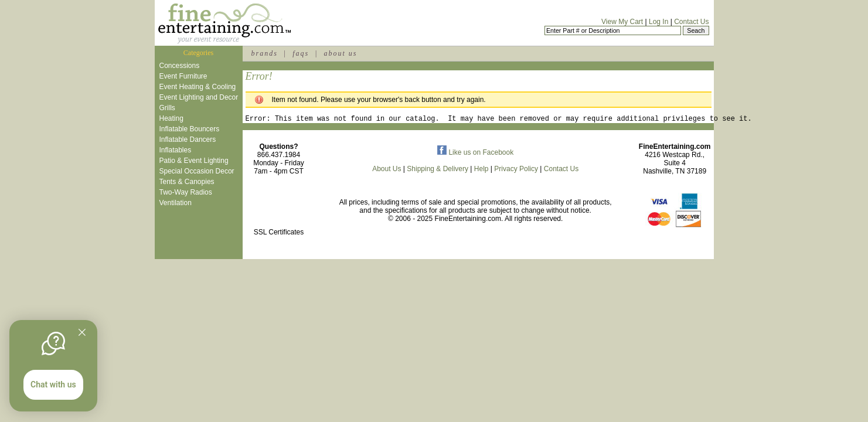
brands (265, 53)
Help (481, 171)
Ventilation (176, 203)
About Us (387, 171)
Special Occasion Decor (197, 171)
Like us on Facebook (475, 154)
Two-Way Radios (186, 192)
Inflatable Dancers (188, 139)
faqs (301, 53)
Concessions (180, 66)
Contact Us (691, 22)
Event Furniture (183, 76)
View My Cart (622, 22)
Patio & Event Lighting (194, 161)
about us (340, 53)
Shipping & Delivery (438, 171)
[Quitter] (82, 332)
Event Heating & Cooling (198, 87)
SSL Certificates (279, 234)
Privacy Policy (516, 171)
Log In (658, 22)
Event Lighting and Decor (199, 97)
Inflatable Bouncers (190, 129)
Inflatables (176, 150)
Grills (167, 108)
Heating (171, 118)
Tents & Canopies (187, 182)
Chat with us (53, 384)
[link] (279, 209)
